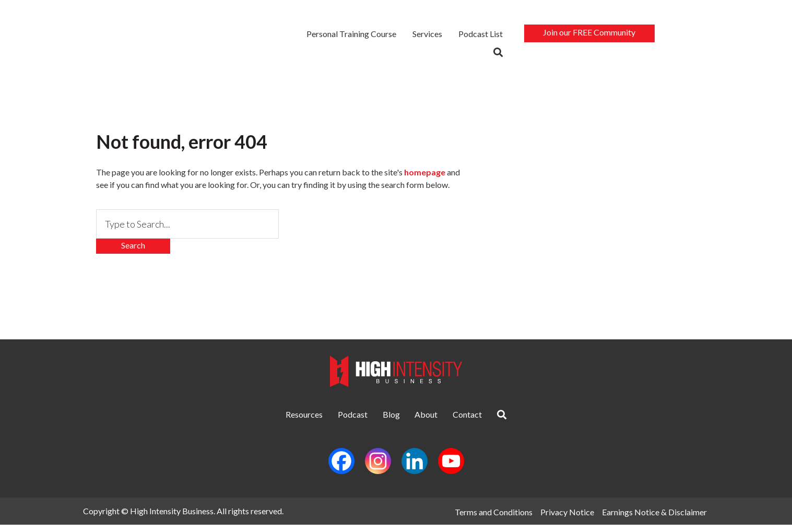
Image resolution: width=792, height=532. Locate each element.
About (433, 419)
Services (428, 35)
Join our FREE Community (590, 33)
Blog (385, 419)
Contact (488, 419)
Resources (270, 419)
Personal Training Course (352, 35)
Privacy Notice (567, 518)
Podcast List (481, 35)
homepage (425, 175)
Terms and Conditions (490, 518)
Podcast (332, 419)
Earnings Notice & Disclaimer (657, 518)
